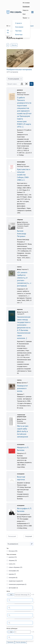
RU (8, 33)
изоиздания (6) (13, 578)
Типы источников (11, 554)
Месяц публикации (12, 628)
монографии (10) (14, 571)
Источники (26, 3)
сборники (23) (13, 560)
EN (8, 30)
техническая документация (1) (18, 584)
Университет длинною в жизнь (22, 388)
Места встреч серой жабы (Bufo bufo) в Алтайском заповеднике (23, 431)
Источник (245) (13, 551)
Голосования (19, 27)
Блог (24, 14)
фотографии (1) (13, 588)
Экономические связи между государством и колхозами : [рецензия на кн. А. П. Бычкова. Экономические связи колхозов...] (24, 328)
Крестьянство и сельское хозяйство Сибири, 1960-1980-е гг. (24, 175)
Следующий (29, 536)
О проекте (19, 23)
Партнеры (18, 31)
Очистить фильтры (21, 642)
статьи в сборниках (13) (16, 567)
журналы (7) (12, 574)
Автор (8, 591)
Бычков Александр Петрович (22, 234)
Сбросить (14, 45)
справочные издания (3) (16, 581)
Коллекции (26, 6)
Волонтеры (19, 34)
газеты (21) (12, 564)
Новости (25, 10)
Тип (8, 548)
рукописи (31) (13, 557)
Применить (10, 642)
